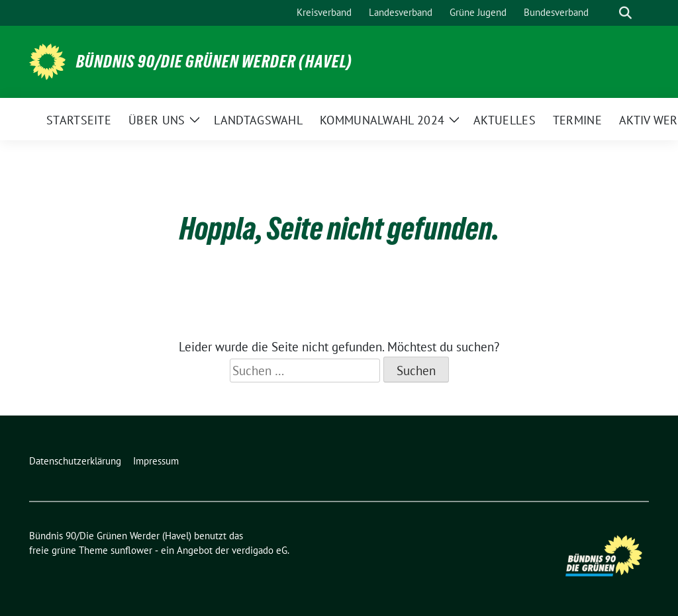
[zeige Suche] (625, 13)
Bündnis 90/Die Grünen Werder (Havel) (214, 62)
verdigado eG (260, 550)
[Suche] (606, 13)
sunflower (131, 550)
